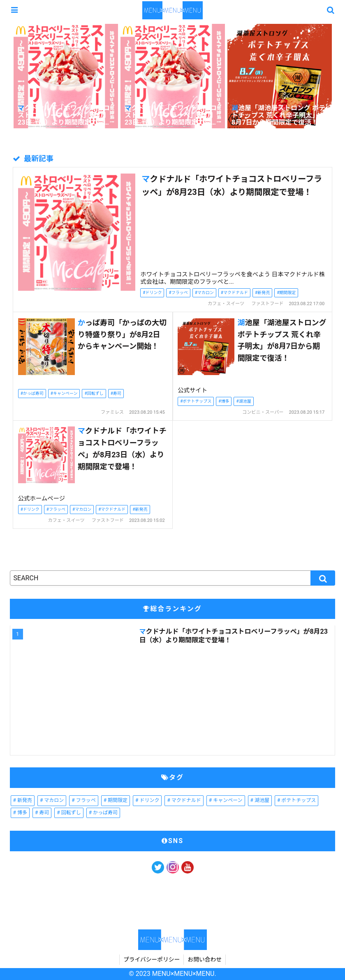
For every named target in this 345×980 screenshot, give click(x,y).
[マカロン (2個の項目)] (52, 801)
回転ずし (95, 393)
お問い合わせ (206, 959)
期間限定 (287, 293)
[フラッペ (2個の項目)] (83, 801)
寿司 (117, 393)
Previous (6, 78)
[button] (323, 578)
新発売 (264, 293)
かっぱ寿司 (33, 393)
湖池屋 (245, 401)
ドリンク (153, 293)
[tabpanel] (66, 77)
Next (339, 78)
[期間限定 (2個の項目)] (116, 801)
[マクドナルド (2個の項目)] (184, 801)
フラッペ (180, 293)
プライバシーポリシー (151, 959)
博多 (225, 401)
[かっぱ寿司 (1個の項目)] (103, 813)
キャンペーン (65, 393)
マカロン (206, 293)
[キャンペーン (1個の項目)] (226, 801)
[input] (173, 578)
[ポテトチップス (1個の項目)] (296, 801)
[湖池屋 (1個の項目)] (260, 801)
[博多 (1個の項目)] (20, 813)
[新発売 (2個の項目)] (23, 801)
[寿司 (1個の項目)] (42, 813)
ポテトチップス (197, 401)
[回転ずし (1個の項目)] (69, 813)
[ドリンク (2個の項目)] (147, 801)
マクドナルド (236, 293)
